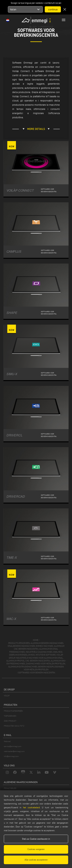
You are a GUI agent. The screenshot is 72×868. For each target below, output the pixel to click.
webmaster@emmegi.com (14, 751)
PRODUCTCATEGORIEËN (13, 711)
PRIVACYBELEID (10, 788)
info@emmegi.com (11, 756)
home (36, 640)
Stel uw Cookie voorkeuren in (36, 839)
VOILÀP (7, 696)
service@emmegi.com (13, 746)
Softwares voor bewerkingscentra (37, 673)
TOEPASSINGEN (10, 716)
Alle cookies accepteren (36, 860)
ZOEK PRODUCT (10, 721)
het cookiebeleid (31, 807)
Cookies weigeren (36, 849)
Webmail (7, 741)
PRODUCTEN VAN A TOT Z (14, 726)
